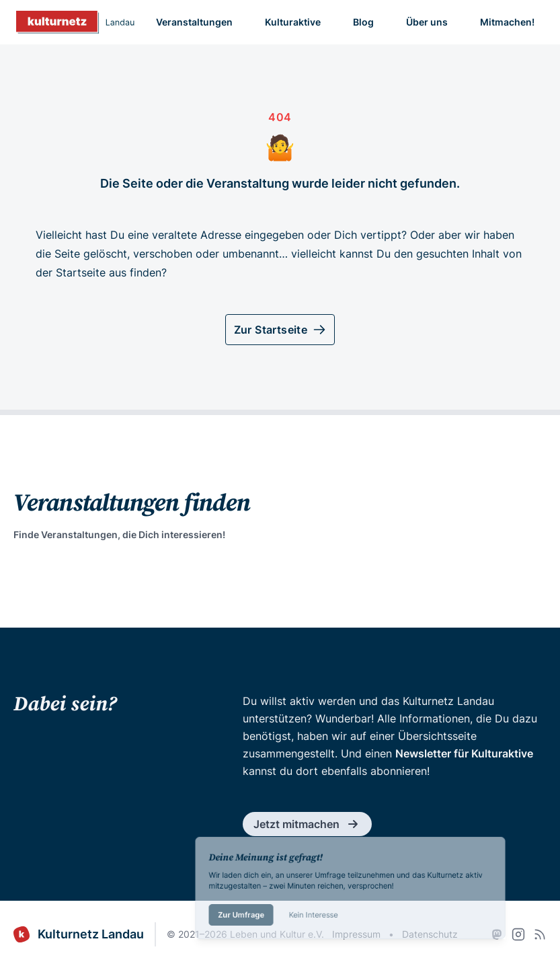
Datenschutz (430, 934)
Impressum (356, 934)
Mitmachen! (507, 22)
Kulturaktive (293, 22)
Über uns (427, 22)
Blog (363, 22)
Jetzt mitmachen (307, 824)
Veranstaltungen (194, 22)
